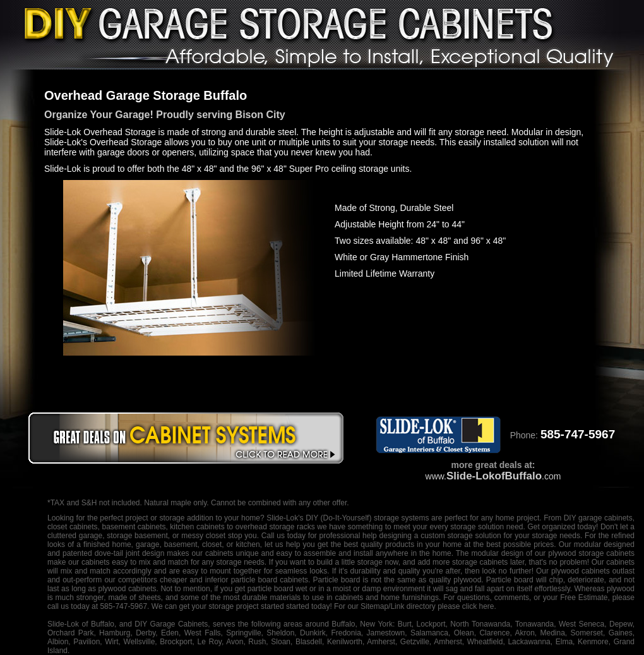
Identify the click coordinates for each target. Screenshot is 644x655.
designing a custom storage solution (440, 536)
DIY (312, 518)
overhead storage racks (275, 527)
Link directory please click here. (443, 606)
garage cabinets (605, 518)
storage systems (402, 518)
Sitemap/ (375, 606)
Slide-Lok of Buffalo (81, 624)
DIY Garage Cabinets (171, 624)
